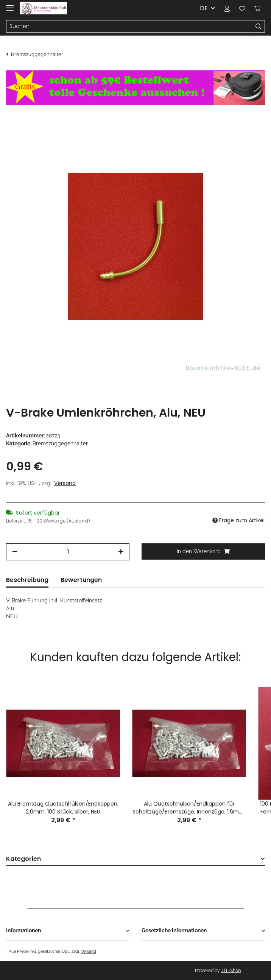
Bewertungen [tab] (81, 580)
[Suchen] (129, 26)
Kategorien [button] (23, 859)
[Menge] (68, 552)
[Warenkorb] (257, 8)
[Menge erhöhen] (121, 552)
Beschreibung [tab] (27, 580)
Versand (65, 483)
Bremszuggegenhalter (60, 443)
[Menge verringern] (15, 552)
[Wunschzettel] (242, 8)
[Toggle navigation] (10, 5)
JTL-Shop (231, 971)
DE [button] (204, 8)
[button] (227, 8)
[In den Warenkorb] (203, 551)
